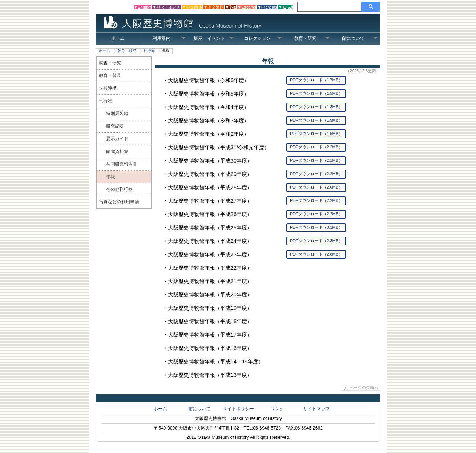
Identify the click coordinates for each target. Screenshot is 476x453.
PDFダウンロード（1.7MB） (316, 80)
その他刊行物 (119, 189)
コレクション (263, 38)
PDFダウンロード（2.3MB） (316, 241)
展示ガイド (117, 139)
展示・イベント (214, 38)
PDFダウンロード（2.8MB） (316, 254)
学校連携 (108, 88)
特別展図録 (117, 113)
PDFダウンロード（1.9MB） (316, 120)
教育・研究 (312, 38)
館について (360, 38)
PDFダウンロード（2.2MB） (316, 147)
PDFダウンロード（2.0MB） (316, 187)
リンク (277, 409)
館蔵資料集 (117, 151)
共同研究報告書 (122, 164)
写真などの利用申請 (119, 202)
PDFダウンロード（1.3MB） (316, 107)
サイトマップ (316, 409)
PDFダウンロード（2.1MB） (316, 160)
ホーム (118, 38)
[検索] (331, 7)
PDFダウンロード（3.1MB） (316, 227)
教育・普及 (110, 75)
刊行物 (149, 51)
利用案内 (169, 38)
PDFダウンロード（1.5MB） (316, 93)
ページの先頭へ (364, 388)
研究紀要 (115, 126)
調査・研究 (110, 63)
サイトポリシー (238, 409)
